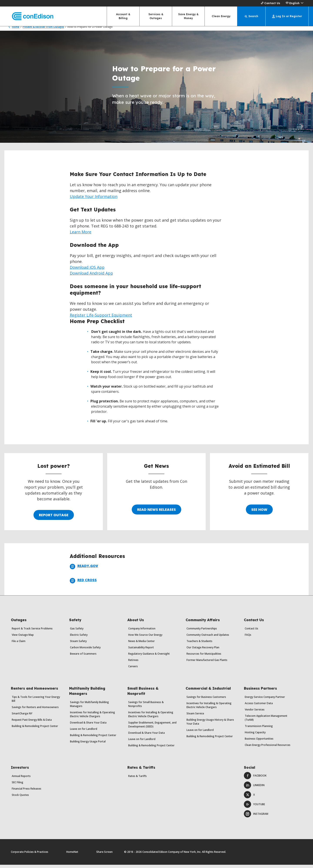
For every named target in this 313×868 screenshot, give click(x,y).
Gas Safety (77, 632)
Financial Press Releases (27, 792)
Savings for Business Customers (206, 700)
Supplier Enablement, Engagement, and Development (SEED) (152, 728)
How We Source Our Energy (145, 638)
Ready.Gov (84, 570)
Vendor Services (255, 713)
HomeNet (72, 855)
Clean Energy (221, 16)
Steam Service (195, 717)
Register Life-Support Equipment (101, 318)
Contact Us (270, 3)
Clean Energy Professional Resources (268, 748)
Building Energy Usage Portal (88, 745)
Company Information (142, 632)
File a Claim (19, 644)
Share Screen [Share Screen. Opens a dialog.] (104, 855)
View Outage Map (23, 638)
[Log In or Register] (287, 16)
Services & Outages (156, 16)
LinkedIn (254, 788)
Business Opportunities (259, 742)
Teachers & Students (199, 644)
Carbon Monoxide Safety (85, 651)
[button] (294, 3)
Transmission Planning (259, 729)
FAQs (248, 638)
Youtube (254, 807)
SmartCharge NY (22, 717)
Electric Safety (79, 638)
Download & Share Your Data (88, 726)
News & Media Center (142, 644)
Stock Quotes (20, 798)
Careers (133, 670)
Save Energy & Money (188, 16)
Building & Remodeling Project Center (35, 729)
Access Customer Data (259, 706)
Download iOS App (87, 271)
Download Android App (91, 276)
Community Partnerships (202, 632)
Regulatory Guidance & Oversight (149, 657)
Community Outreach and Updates (208, 638)
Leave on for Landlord (84, 732)
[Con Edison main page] (29, 16)
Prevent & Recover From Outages (43, 30)
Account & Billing (123, 16)
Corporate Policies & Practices (30, 855)
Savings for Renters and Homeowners (35, 710)
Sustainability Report (141, 651)
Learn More (81, 235)
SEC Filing (17, 786)
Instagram (256, 817)
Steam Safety (78, 644)
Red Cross (83, 584)
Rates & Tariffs (137, 779)
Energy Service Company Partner (265, 700)
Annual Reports (21, 779)
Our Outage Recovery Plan (203, 651)
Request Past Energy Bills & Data (32, 723)
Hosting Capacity (255, 736)
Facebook (255, 779)
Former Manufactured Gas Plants (207, 663)
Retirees (133, 663)
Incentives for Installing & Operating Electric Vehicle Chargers (92, 718)
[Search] (251, 16)
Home (13, 30)
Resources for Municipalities (204, 657)
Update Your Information (94, 200)
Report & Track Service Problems (32, 632)
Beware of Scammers (83, 657)
